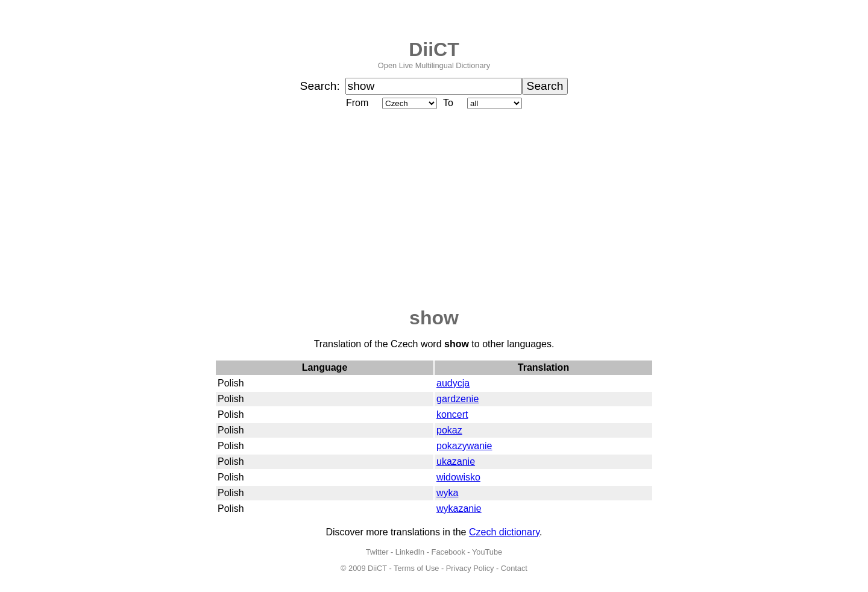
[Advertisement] (434, 209)
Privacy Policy (470, 568)
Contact (514, 568)
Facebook (448, 552)
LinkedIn (410, 552)
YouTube (487, 552)
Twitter (377, 552)
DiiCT (434, 49)
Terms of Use (416, 568)
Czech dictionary (504, 532)
